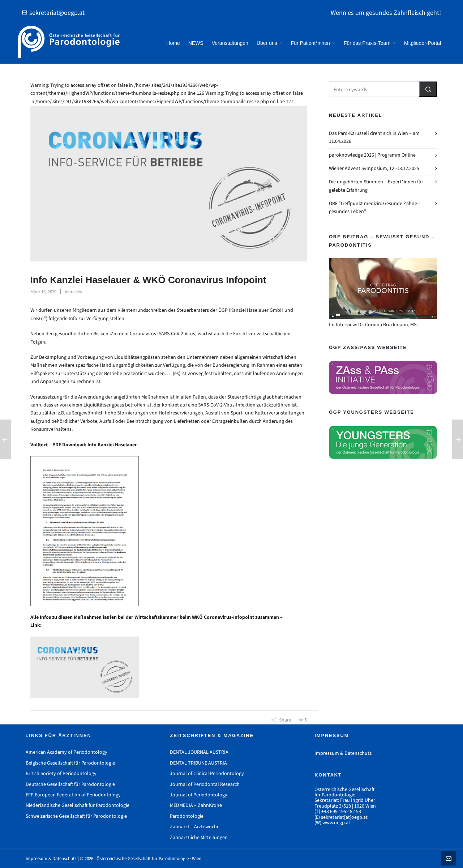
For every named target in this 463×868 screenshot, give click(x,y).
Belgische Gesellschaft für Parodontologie (70, 763)
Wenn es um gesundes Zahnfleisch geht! (386, 13)
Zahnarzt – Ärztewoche (195, 827)
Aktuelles (73, 292)
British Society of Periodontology (61, 773)
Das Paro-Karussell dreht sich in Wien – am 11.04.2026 (374, 137)
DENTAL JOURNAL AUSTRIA (199, 752)
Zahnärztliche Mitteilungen (199, 837)
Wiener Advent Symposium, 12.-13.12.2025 (374, 168)
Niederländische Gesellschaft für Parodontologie (78, 805)
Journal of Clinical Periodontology (207, 773)
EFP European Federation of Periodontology (73, 795)
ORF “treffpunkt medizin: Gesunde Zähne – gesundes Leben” (375, 207)
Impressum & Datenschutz (343, 753)
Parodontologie (187, 816)
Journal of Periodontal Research (205, 784)
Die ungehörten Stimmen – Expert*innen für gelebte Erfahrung (376, 186)
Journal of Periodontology (199, 795)
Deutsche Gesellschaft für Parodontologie (70, 784)
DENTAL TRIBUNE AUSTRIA (198, 763)
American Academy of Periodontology (67, 752)
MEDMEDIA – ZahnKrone (196, 805)
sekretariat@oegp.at (53, 13)
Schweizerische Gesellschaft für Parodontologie (76, 816)
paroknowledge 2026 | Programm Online (372, 155)
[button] (428, 89)
